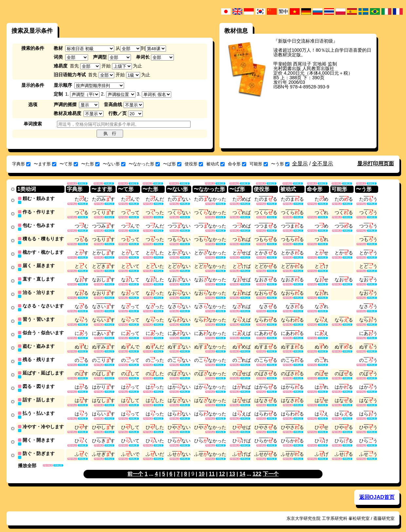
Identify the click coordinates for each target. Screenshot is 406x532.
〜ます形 (45, 164)
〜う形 (280, 164)
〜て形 (69, 164)
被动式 (215, 164)
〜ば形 (172, 164)
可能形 (259, 164)
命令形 (237, 164)
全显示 (300, 164)
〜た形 (90, 164)
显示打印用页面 (376, 164)
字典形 (21, 164)
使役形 (194, 164)
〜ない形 (114, 164)
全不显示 (323, 164)
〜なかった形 (144, 164)
